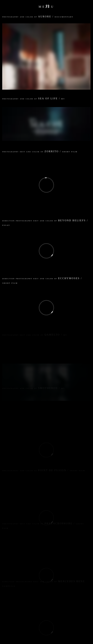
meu (46, 6)
